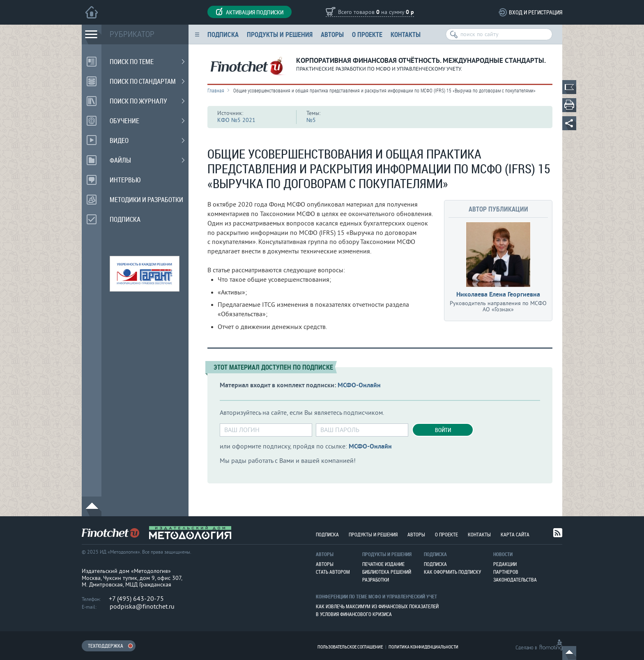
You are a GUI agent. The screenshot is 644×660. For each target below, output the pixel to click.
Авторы (332, 34)
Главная (216, 90)
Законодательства (515, 580)
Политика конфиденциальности (423, 647)
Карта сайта (515, 534)
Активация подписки (250, 12)
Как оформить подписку (452, 572)
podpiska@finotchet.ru (142, 607)
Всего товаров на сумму (376, 13)
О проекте (367, 34)
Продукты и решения (280, 34)
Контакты (406, 34)
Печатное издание (383, 564)
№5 (311, 120)
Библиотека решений (387, 572)
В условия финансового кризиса (354, 614)
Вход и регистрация (536, 12)
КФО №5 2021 (236, 120)
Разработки (376, 580)
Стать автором (333, 572)
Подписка (223, 34)
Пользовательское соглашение (350, 647)
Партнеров (506, 572)
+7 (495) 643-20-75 (136, 599)
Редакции (505, 564)
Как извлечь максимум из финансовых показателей (377, 606)
